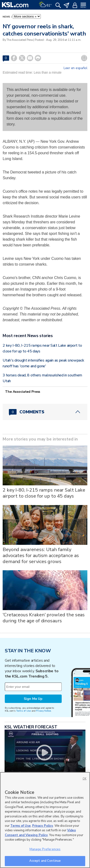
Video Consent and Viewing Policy (40, 833)
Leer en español (75, 68)
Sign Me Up (33, 699)
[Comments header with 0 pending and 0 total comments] (45, 412)
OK (84, 779)
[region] (45, 820)
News (7, 17)
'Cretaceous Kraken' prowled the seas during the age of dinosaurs (44, 618)
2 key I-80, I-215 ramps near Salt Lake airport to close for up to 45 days (44, 493)
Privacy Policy (43, 826)
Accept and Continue (45, 861)
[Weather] (45, 5)
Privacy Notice (43, 711)
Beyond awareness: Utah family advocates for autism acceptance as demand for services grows (41, 556)
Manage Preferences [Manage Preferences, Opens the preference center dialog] (45, 849)
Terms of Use (23, 711)
